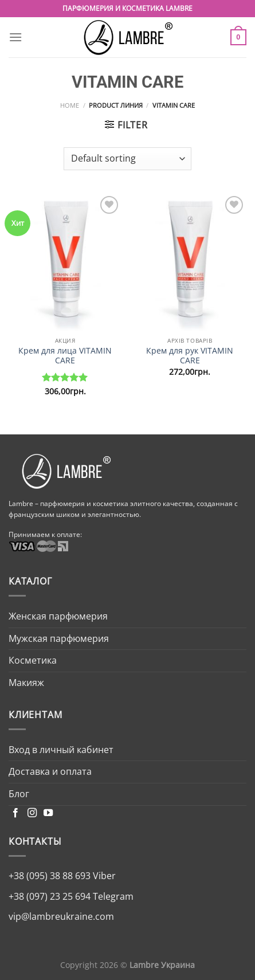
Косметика (33, 660)
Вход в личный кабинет (61, 750)
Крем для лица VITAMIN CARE (65, 356)
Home (70, 105)
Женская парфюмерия (58, 616)
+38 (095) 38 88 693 (50, 876)
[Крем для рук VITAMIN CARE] (190, 262)
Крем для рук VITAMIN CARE (190, 356)
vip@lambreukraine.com (61, 916)
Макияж (26, 683)
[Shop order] (127, 159)
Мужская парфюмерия (59, 638)
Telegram (112, 896)
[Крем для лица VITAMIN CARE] (65, 262)
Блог (19, 794)
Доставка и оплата (50, 771)
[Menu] (15, 37)
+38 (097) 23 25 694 (50, 896)
